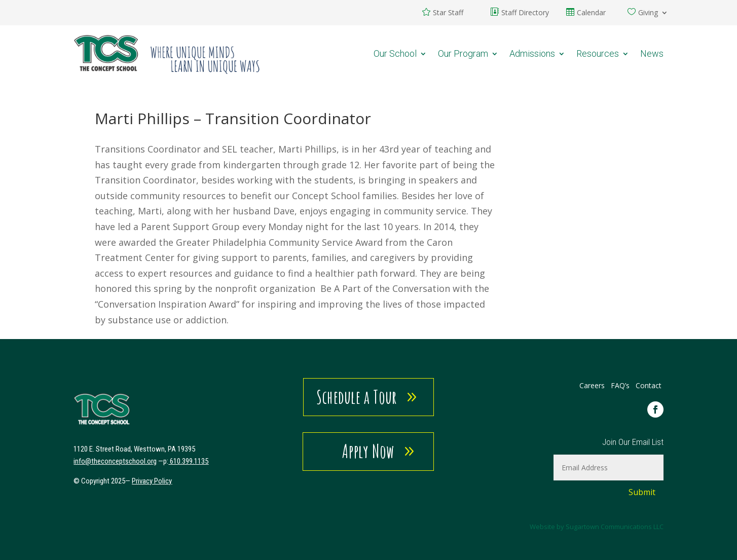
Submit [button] (642, 492)
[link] (167, 53)
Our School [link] (395, 53)
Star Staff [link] (448, 13)
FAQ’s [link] (621, 385)
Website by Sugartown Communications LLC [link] (597, 527)
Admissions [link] (532, 53)
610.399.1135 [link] (189, 461)
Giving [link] (648, 13)
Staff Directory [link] (525, 13)
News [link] (652, 53)
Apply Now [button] (368, 451)
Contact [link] (649, 385)
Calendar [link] (591, 13)
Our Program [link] (463, 53)
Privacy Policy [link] (152, 481)
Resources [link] (598, 53)
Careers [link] (592, 385)
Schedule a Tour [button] (357, 397)
